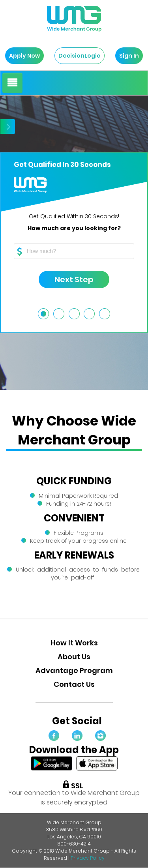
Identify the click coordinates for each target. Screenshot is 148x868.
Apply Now (22, 56)
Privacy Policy (88, 858)
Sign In (127, 56)
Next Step (66, 279)
